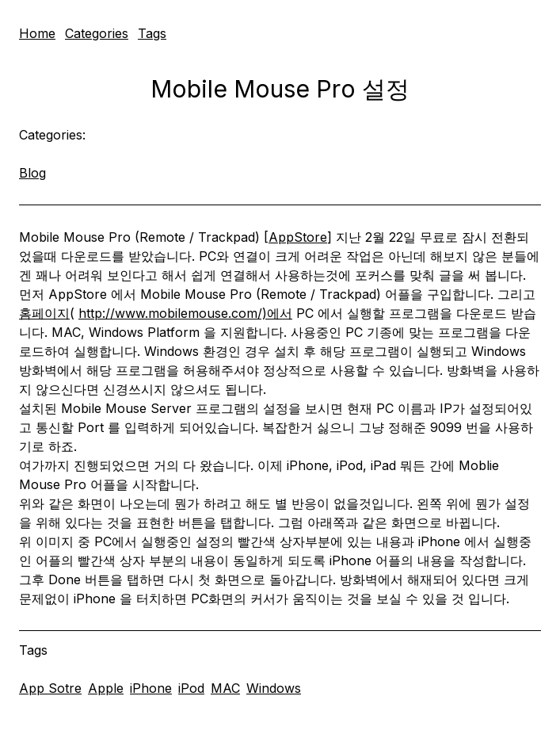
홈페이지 (44, 313)
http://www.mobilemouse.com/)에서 (185, 313)
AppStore (298, 237)
